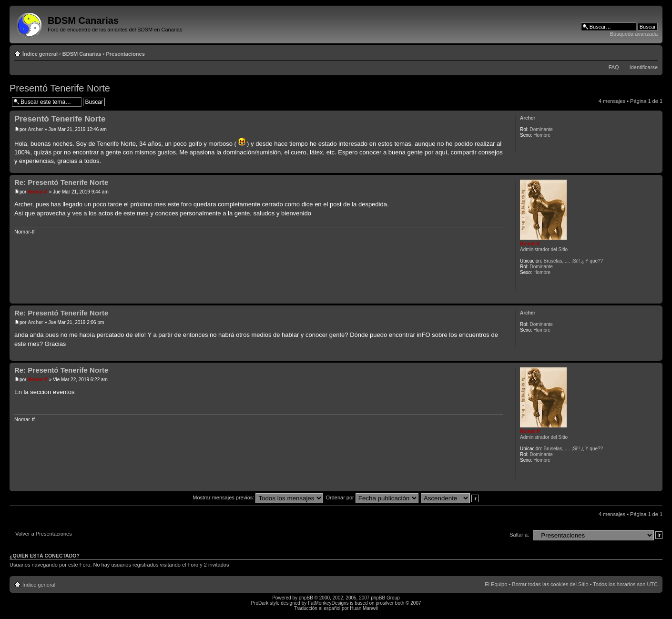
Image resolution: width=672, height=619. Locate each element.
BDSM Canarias (82, 54)
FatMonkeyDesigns (328, 603)
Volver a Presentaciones (44, 534)
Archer (35, 129)
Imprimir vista (636, 52)
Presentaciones (126, 54)
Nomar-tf (38, 192)
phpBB (306, 598)
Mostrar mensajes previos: (258, 497)
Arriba (655, 168)
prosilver (385, 603)
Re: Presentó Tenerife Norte (61, 182)
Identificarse (644, 67)
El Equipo (496, 584)
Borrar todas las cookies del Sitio (550, 584)
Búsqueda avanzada (634, 34)
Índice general (40, 54)
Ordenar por (372, 497)
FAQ (614, 67)
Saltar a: (519, 535)
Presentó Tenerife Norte (60, 88)
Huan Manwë (364, 608)
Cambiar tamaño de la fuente (651, 52)
